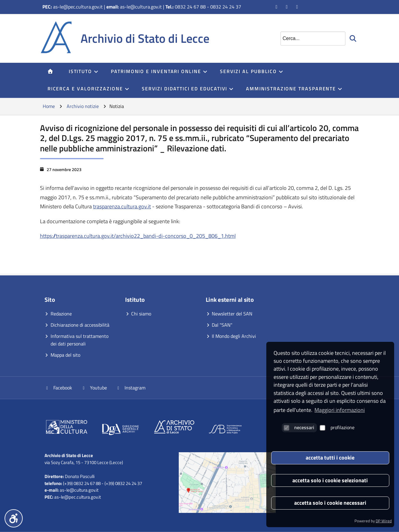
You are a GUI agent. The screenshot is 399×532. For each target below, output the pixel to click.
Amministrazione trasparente (294, 89)
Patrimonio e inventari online (159, 71)
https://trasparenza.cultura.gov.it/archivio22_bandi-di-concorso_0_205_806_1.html (138, 236)
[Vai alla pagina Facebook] (277, 7)
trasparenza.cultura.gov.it (122, 206)
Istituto (84, 71)
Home (49, 106)
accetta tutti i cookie (330, 458)
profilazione (337, 427)
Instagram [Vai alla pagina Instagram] (131, 388)
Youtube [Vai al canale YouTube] (94, 388)
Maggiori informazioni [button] (340, 410)
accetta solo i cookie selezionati (330, 480)
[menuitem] (51, 72)
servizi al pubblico (252, 71)
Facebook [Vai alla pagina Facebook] (58, 388)
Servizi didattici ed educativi (188, 89)
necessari (299, 427)
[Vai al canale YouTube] (287, 7)
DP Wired (384, 521)
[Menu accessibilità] (14, 518)
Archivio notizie (83, 106)
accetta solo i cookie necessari (330, 503)
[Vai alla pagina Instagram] (298, 7)
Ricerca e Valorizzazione (89, 89)
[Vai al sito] (67, 428)
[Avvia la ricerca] (354, 39)
